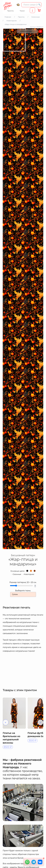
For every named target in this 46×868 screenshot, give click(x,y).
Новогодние (29, 574)
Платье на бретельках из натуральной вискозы (11, 738)
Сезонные (17, 574)
